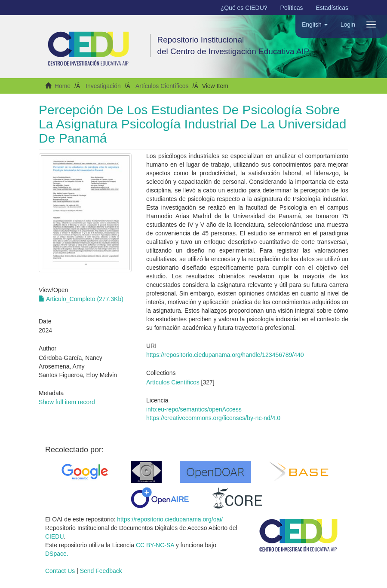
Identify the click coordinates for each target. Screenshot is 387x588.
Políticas (292, 8)
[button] (315, 24)
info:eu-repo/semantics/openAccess (194, 409)
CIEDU (55, 536)
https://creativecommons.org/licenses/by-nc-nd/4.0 (213, 418)
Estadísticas (332, 8)
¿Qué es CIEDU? (244, 8)
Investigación (103, 86)
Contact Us (60, 571)
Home (63, 86)
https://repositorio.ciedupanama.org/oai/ (170, 519)
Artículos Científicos (162, 86)
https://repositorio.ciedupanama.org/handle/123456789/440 (225, 355)
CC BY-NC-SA (155, 545)
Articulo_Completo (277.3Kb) (81, 299)
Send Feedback (101, 571)
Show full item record (67, 402)
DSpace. (57, 554)
